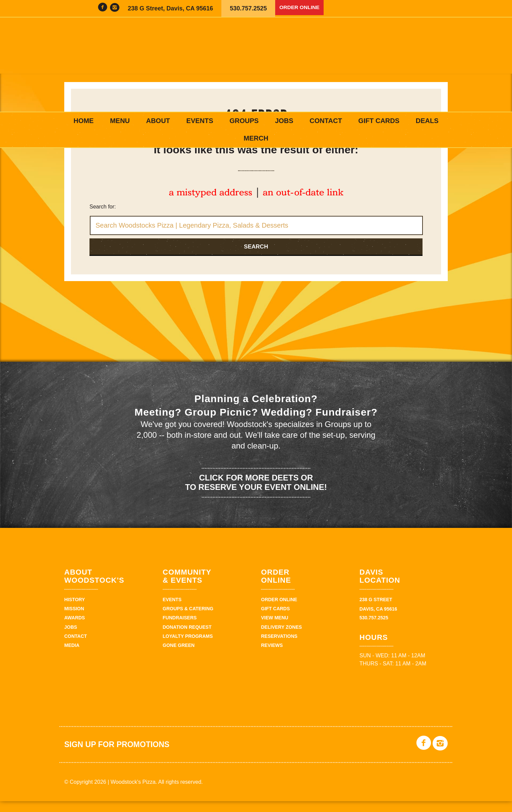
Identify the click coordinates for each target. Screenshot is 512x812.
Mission (74, 619)
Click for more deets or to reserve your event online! (256, 493)
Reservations (279, 647)
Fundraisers (180, 629)
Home (83, 121)
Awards (75, 629)
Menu (120, 121)
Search (256, 258)
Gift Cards (379, 121)
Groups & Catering (188, 619)
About (158, 121)
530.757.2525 (248, 8)
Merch (256, 138)
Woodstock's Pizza (256, 65)
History (75, 610)
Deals (427, 121)
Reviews (272, 656)
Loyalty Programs (188, 647)
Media (72, 656)
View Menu (275, 629)
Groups (244, 121)
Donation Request (187, 638)
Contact (326, 121)
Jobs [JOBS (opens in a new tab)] (284, 121)
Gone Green (179, 656)
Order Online (302, 8)
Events (200, 121)
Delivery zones (281, 638)
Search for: (103, 217)
